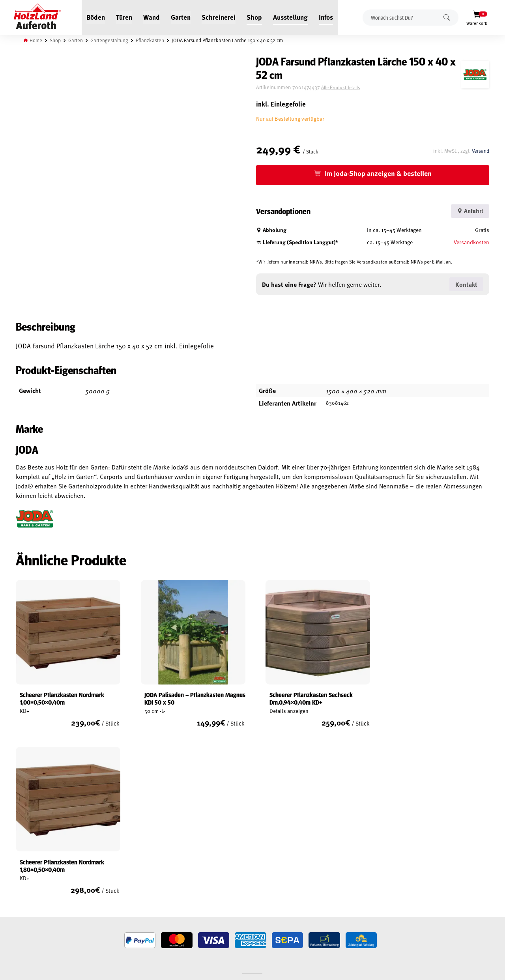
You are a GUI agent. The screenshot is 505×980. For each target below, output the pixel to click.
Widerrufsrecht (35, 868)
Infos (326, 17)
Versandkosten (471, 242)
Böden (96, 17)
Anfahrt (469, 211)
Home (36, 40)
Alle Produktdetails (347, 88)
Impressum (29, 886)
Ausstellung (291, 17)
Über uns (107, 877)
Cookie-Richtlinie (36, 913)
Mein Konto (29, 850)
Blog (102, 850)
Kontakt (106, 868)
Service (104, 859)
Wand (152, 17)
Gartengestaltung (110, 40)
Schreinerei (219, 17)
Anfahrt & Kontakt (205, 921)
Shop (255, 17)
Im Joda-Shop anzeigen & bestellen (381, 173)
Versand (480, 150)
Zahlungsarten (34, 904)
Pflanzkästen (150, 40)
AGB (20, 859)
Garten (181, 17)
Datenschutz (31, 877)
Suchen (447, 17)
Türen (124, 17)
